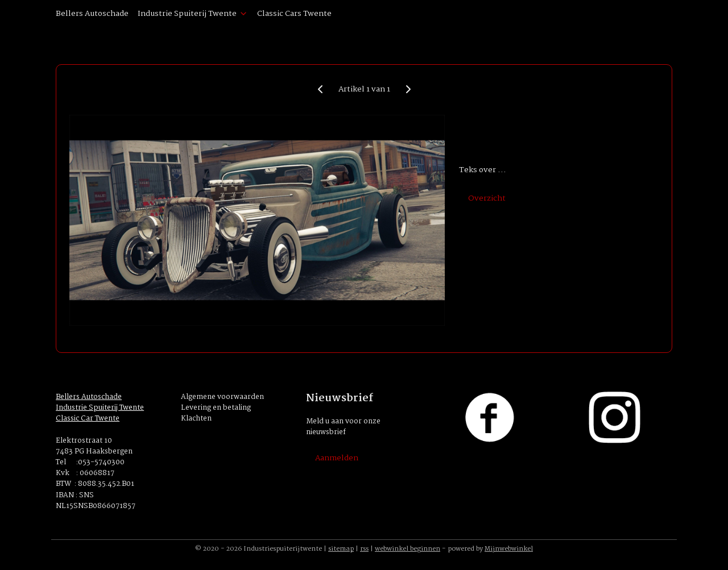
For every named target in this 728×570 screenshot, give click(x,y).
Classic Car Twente (88, 419)
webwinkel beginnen (408, 549)
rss (364, 549)
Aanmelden (337, 458)
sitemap (341, 549)
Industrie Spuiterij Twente (193, 14)
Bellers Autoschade (92, 14)
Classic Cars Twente (294, 14)
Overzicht (487, 198)
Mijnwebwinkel (509, 549)
